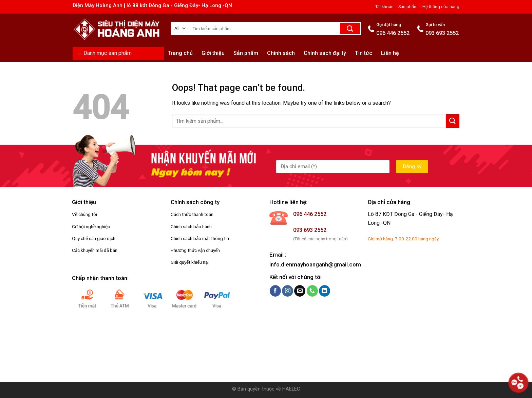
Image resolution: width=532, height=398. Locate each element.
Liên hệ (390, 53)
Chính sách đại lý (325, 53)
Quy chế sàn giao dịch (94, 238)
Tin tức (364, 53)
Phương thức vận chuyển (195, 250)
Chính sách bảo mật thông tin (200, 238)
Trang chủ (180, 53)
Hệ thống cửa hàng (441, 7)
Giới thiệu (213, 53)
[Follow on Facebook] (275, 291)
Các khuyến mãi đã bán (95, 250)
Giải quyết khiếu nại (190, 262)
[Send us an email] (300, 291)
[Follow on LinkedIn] (325, 291)
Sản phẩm (408, 7)
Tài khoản (384, 7)
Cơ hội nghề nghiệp (91, 226)
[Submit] (350, 28)
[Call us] (312, 291)
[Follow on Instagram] (288, 291)
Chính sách (281, 53)
